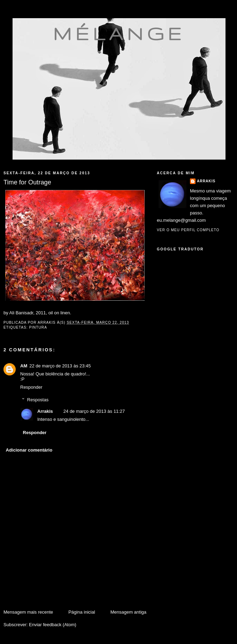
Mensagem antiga (128, 612)
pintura (38, 327)
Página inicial (82, 612)
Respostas (38, 400)
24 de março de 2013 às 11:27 (94, 411)
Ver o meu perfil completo (188, 230)
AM (24, 366)
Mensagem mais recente (28, 612)
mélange (119, 34)
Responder (31, 387)
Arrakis (45, 411)
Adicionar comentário (29, 450)
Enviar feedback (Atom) (53, 625)
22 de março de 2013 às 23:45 (60, 366)
